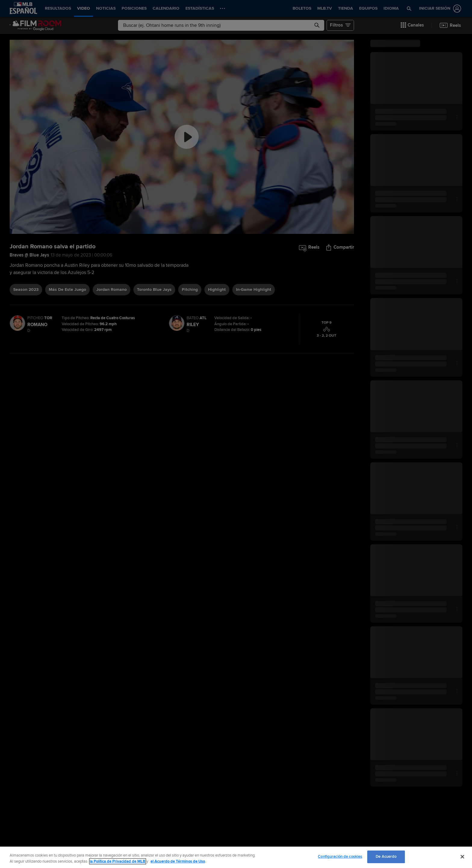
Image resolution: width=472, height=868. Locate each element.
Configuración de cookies (340, 857)
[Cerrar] (462, 857)
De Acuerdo (386, 857)
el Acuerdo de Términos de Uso (178, 861)
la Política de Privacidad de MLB (118, 861)
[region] (236, 857)
